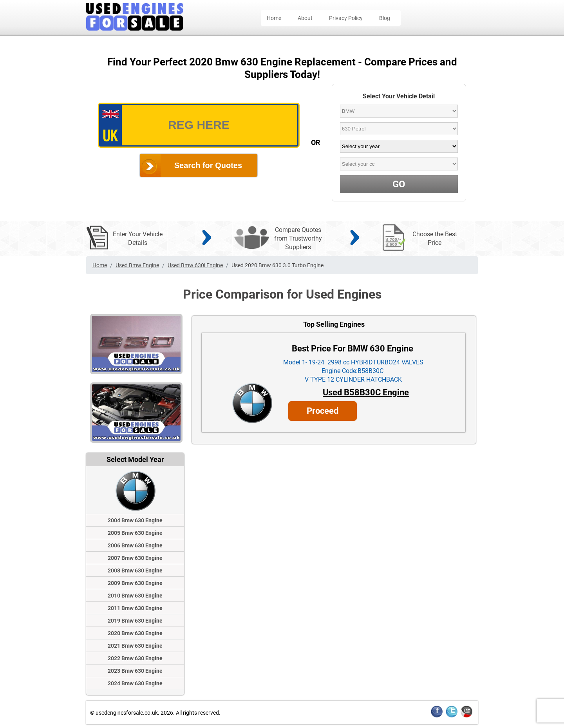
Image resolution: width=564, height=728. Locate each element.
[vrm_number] (199, 125)
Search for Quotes (208, 165)
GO (399, 184)
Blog (385, 18)
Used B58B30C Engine (366, 392)
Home (274, 18)
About (305, 18)
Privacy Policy (346, 18)
